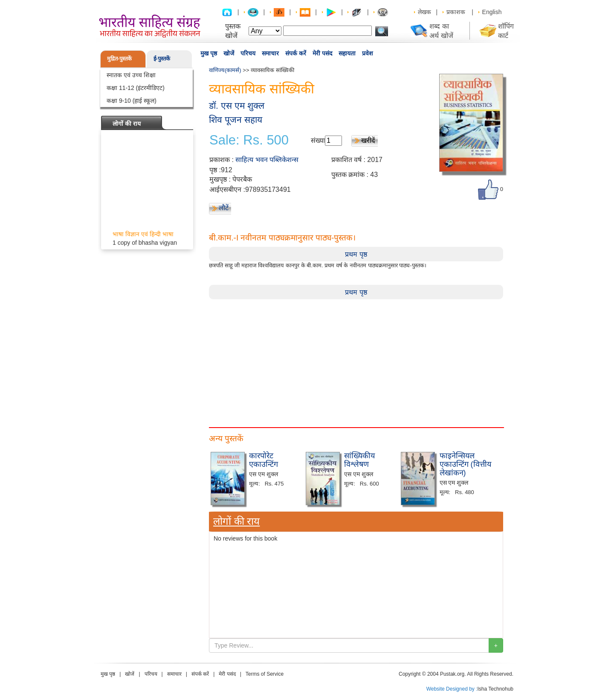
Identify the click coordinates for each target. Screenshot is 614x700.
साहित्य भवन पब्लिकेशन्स (267, 160)
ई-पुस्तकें (162, 59)
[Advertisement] (356, 359)
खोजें (229, 53)
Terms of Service (265, 674)
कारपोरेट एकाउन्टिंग (264, 460)
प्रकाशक (456, 12)
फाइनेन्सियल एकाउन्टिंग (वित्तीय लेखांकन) (465, 464)
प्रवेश (368, 53)
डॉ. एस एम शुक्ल (237, 106)
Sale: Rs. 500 (249, 140)
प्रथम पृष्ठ (356, 254)
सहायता (347, 53)
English (492, 12)
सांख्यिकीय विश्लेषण (359, 460)
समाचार (270, 53)
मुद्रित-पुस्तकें (119, 59)
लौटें (224, 208)
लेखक (424, 12)
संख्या (318, 140)
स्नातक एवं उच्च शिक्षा (131, 75)
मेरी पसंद (322, 53)
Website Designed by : (452, 689)
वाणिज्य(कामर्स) (225, 70)
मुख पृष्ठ (209, 53)
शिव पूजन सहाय (236, 120)
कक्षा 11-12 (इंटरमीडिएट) (136, 88)
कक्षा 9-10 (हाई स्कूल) (132, 101)
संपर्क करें (296, 53)
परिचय (248, 53)
